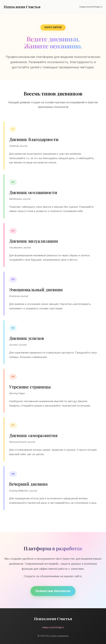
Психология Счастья (22, 7)
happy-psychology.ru (91, 7)
